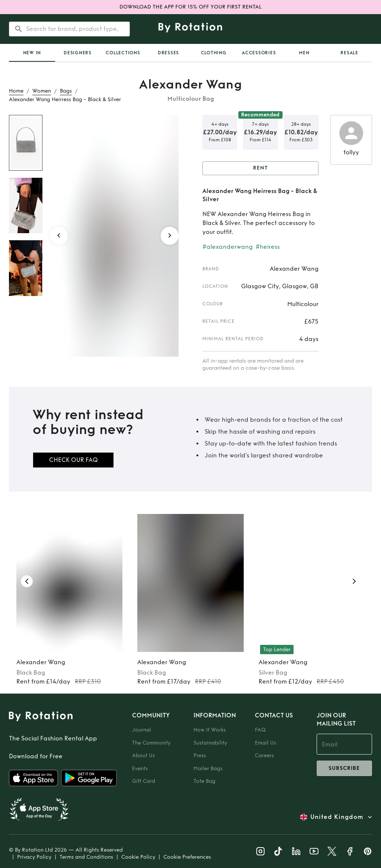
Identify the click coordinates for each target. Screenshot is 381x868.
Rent (260, 168)
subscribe (344, 768)
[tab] (32, 53)
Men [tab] (304, 53)
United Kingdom (337, 817)
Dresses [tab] (168, 53)
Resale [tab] (349, 53)
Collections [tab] (123, 53)
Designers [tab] (78, 53)
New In (32, 53)
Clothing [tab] (214, 53)
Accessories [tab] (259, 53)
